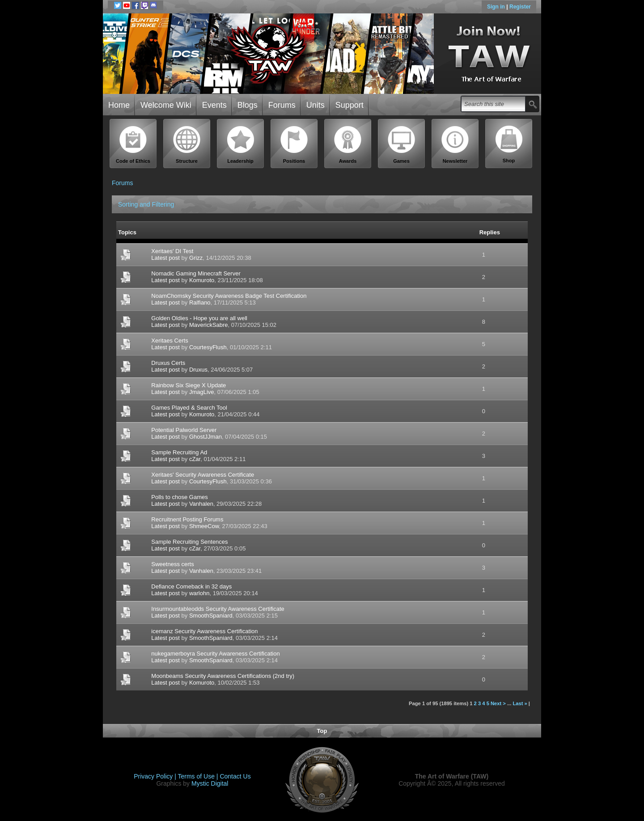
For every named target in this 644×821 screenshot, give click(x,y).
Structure (187, 145)
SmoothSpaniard (211, 616)
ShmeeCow (204, 526)
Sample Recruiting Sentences (189, 542)
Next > (498, 703)
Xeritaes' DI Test (172, 251)
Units (316, 105)
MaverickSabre (209, 325)
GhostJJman (205, 437)
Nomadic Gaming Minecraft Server (196, 273)
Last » (520, 703)
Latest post (165, 258)
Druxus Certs (168, 363)
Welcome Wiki (166, 105)
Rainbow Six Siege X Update (189, 385)
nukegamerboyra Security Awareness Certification (215, 654)
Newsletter (455, 145)
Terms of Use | (199, 776)
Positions (294, 145)
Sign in (497, 7)
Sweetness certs (172, 564)
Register (520, 7)
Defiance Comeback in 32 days (191, 586)
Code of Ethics (133, 145)
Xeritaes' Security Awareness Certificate (203, 475)
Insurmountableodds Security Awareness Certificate (218, 609)
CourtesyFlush (208, 347)
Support (350, 105)
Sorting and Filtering (146, 204)
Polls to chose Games (179, 497)
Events (214, 105)
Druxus (198, 370)
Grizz (196, 258)
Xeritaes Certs (169, 341)
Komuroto (202, 280)
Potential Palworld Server (184, 430)
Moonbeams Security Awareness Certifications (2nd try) (223, 676)
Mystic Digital (210, 783)
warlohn (199, 593)
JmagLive (202, 392)
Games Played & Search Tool (189, 408)
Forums (282, 105)
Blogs (248, 105)
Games (402, 145)
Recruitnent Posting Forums (187, 519)
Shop (509, 144)
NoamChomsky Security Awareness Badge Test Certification (229, 296)
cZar (195, 459)
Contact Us (235, 776)
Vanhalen (201, 504)
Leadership (241, 145)
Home (119, 105)
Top (322, 731)
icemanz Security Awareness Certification (204, 631)
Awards (348, 145)
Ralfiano (200, 303)
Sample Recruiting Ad (179, 452)
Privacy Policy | (156, 776)
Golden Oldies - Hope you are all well (199, 318)
